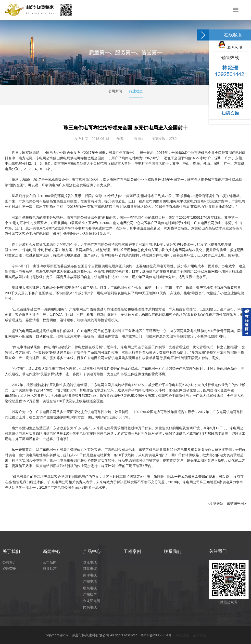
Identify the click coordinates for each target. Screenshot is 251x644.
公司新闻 (115, 91)
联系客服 (230, 47)
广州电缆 (90, 581)
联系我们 (173, 551)
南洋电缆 (90, 575)
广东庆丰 (90, 594)
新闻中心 (52, 551)
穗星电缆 (90, 569)
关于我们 (11, 551)
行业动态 (136, 91)
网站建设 (182, 635)
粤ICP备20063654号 (156, 635)
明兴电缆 (90, 588)
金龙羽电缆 (92, 601)
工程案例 (132, 551)
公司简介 (9, 562)
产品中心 (92, 551)
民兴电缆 (90, 607)
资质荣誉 (9, 569)
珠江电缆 (90, 562)
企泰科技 (200, 635)
